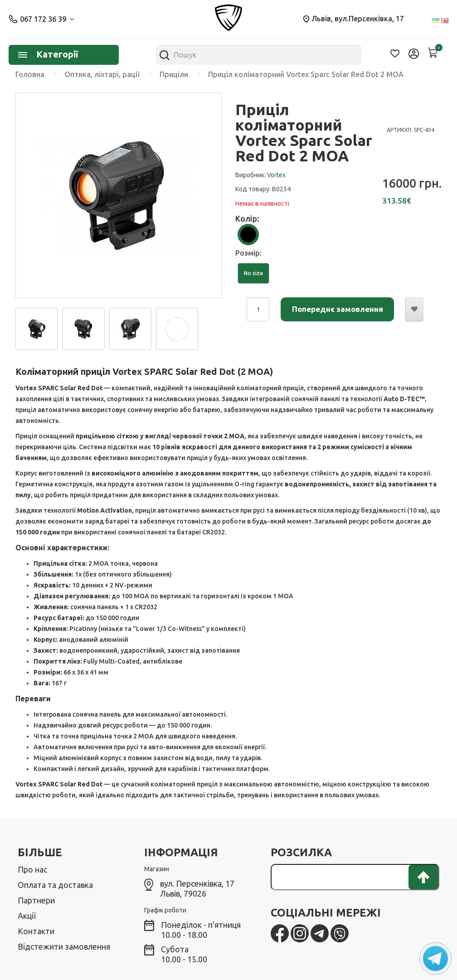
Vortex (276, 175)
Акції (27, 916)
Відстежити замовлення (64, 946)
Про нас (32, 869)
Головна (30, 74)
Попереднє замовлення (338, 309)
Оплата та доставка (55, 885)
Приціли (174, 74)
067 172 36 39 (41, 19)
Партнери (36, 900)
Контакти (36, 931)
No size (253, 273)
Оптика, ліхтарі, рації (102, 74)
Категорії (48, 54)
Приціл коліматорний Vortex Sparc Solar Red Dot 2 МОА (306, 74)
